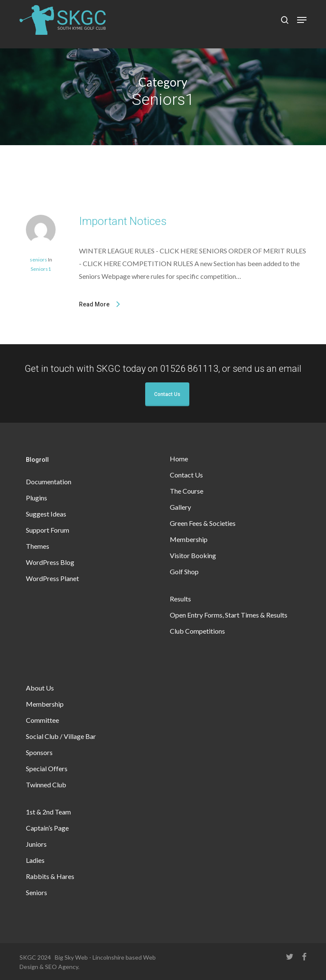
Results (180, 599)
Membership (189, 539)
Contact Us (167, 394)
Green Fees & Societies (203, 523)
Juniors (36, 844)
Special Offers (47, 768)
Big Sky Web (71, 957)
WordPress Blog (50, 562)
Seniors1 (41, 269)
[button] (302, 20)
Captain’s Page (47, 828)
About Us (40, 688)
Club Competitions (197, 631)
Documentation (49, 482)
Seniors (37, 892)
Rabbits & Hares (50, 876)
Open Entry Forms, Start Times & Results (229, 615)
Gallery (180, 507)
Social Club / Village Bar (61, 736)
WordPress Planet (52, 578)
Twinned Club (46, 785)
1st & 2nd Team (48, 812)
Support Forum (48, 530)
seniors (38, 260)
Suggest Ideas (46, 514)
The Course (187, 491)
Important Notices (123, 221)
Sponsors (39, 752)
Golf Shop (184, 571)
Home (179, 459)
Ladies (35, 860)
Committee (42, 720)
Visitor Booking (193, 555)
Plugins (37, 498)
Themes (38, 546)
